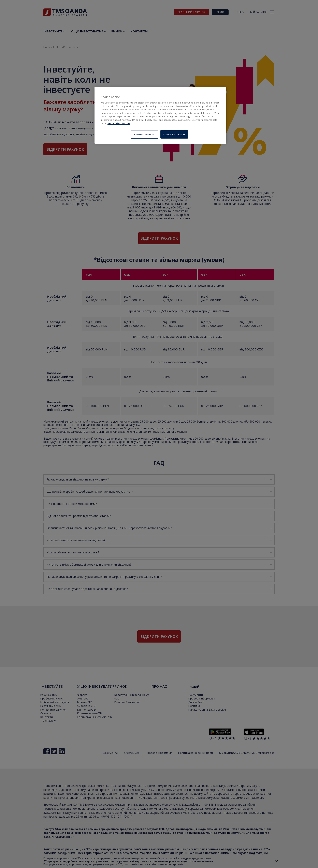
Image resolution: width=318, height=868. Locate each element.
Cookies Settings (144, 134)
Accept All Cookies (174, 134)
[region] (160, 115)
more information (119, 123)
